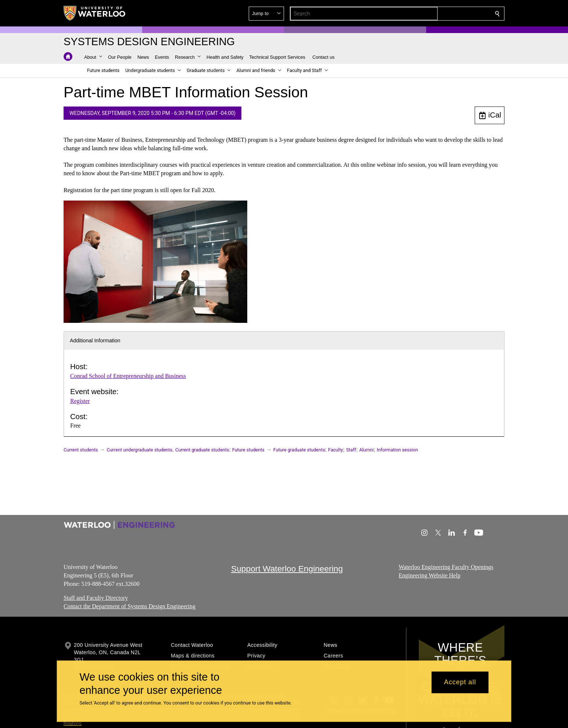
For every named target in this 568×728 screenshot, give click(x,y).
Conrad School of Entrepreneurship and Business (128, 376)
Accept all (460, 682)
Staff (351, 450)
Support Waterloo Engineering (287, 569)
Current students (81, 450)
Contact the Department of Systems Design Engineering (130, 606)
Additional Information (95, 340)
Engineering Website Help (429, 575)
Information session (398, 450)
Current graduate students (202, 450)
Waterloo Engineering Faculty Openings (446, 567)
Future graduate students (299, 450)
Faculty (335, 450)
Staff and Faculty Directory (96, 598)
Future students (248, 450)
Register (80, 401)
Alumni (366, 450)
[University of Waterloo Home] (95, 13)
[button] (444, 14)
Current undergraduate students (140, 450)
